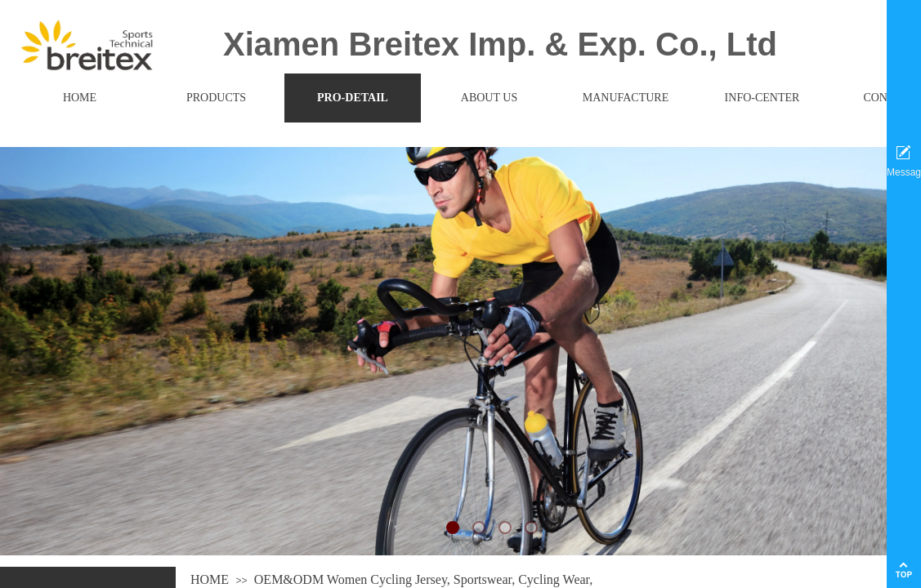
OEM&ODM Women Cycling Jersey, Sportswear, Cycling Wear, (423, 579)
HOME (210, 579)
